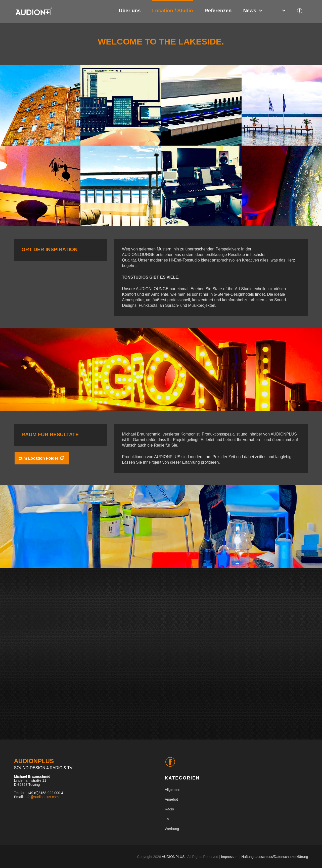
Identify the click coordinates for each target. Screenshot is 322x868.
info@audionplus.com (42, 797)
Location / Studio (172, 11)
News (250, 11)
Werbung (172, 829)
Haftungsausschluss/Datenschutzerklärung (275, 857)
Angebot (171, 799)
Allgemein (173, 790)
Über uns (130, 11)
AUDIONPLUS (173, 857)
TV (167, 819)
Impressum (230, 857)
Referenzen (218, 11)
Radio (170, 809)
